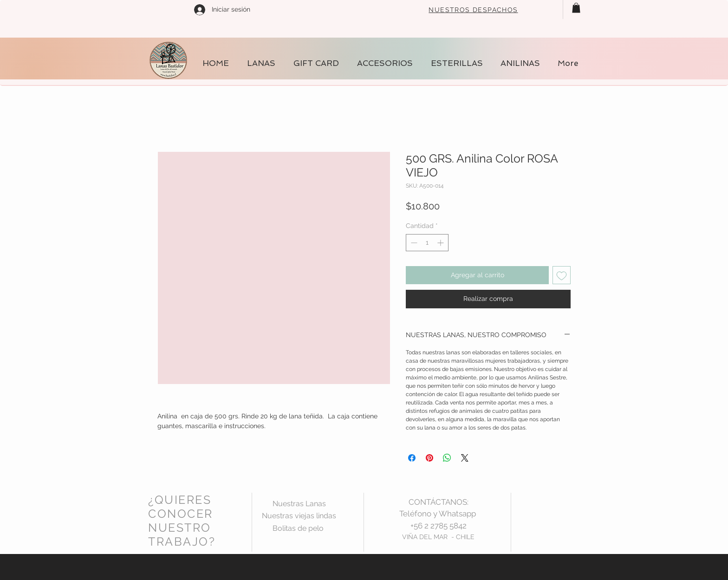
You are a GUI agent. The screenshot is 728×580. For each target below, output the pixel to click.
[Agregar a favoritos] (562, 275)
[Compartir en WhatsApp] (447, 458)
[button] (576, 8)
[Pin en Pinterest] (429, 458)
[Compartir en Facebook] (412, 458)
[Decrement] (413, 243)
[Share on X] (465, 458)
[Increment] (441, 243)
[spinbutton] (427, 243)
